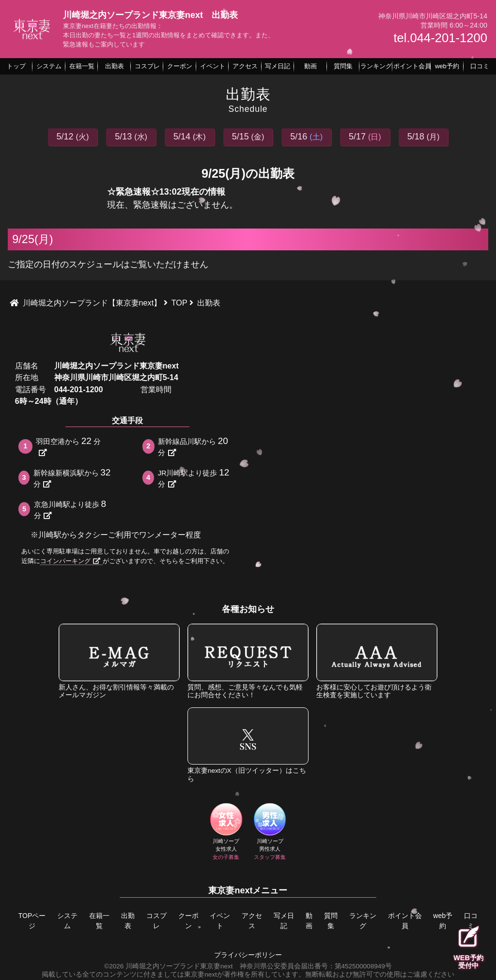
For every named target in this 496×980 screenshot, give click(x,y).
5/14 (190, 137)
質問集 (333, 920)
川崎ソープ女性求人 (226, 833)
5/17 (365, 137)
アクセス (251, 920)
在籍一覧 (98, 920)
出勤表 (127, 920)
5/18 (424, 137)
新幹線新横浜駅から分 (73, 478)
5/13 (131, 137)
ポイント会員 (404, 920)
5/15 (248, 137)
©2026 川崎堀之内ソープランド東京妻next (168, 964)
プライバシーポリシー (248, 953)
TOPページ (31, 920)
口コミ (470, 920)
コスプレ (156, 920)
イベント (219, 920)
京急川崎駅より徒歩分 (71, 509)
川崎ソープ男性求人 (270, 833)
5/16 (306, 137)
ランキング (364, 920)
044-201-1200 (79, 389)
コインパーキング (70, 561)
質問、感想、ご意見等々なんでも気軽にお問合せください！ (248, 661)
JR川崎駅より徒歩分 (194, 478)
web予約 (442, 920)
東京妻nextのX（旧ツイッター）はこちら (248, 745)
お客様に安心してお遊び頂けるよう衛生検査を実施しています (377, 661)
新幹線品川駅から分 (194, 446)
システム (66, 920)
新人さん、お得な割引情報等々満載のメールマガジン (119, 661)
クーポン (188, 920)
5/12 (73, 137)
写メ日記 (283, 920)
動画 (310, 920)
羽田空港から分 (68, 446)
